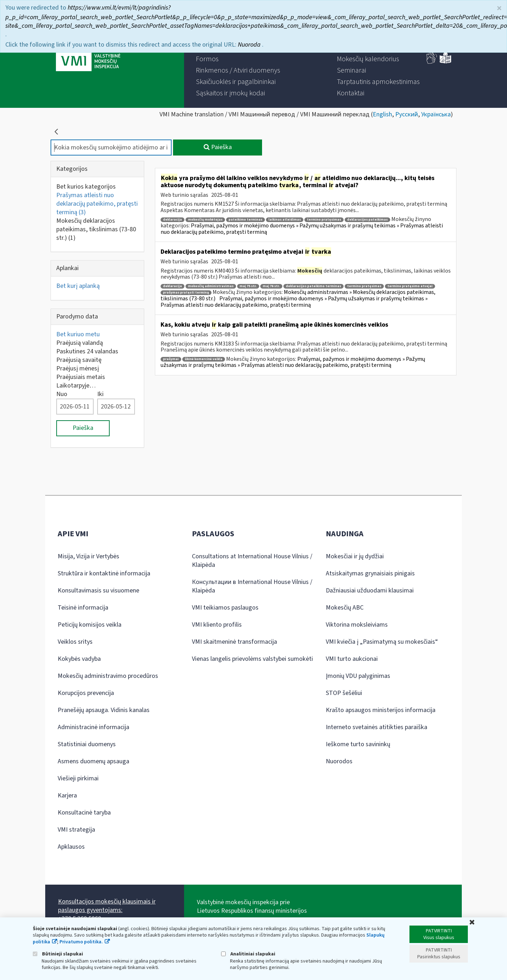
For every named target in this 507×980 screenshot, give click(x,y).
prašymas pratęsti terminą (186, 293)
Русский (407, 114)
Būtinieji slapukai (58, 954)
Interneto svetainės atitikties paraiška (377, 727)
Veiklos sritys (75, 642)
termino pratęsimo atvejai (410, 286)
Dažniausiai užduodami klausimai (370, 591)
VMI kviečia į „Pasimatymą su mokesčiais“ (382, 642)
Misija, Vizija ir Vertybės (88, 556)
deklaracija (173, 220)
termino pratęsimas (324, 220)
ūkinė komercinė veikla (204, 359)
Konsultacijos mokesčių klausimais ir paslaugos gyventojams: (107, 906)
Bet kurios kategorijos (86, 187)
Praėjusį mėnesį (78, 368)
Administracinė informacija (93, 727)
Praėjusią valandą (80, 343)
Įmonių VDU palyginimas (358, 676)
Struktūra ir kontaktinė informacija (104, 573)
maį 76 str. (271, 286)
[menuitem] (207, 59)
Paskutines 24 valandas (87, 351)
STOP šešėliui (344, 693)
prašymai (171, 359)
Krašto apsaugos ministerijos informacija (381, 710)
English (382, 114)
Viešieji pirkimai (78, 778)
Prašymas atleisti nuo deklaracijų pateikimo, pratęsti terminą (97, 204)
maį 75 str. (248, 286)
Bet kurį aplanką (78, 286)
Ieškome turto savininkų (358, 744)
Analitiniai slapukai (248, 954)
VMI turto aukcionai (352, 659)
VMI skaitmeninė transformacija (234, 642)
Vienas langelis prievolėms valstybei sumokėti (252, 659)
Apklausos (71, 847)
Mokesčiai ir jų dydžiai (355, 556)
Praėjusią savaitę (79, 360)
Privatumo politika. (81, 942)
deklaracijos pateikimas (367, 220)
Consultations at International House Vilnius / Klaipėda (252, 561)
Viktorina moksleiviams (357, 625)
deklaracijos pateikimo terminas (313, 286)
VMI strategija (76, 830)
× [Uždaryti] (499, 8)
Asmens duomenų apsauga (93, 761)
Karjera (67, 795)
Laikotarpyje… (76, 386)
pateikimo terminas (245, 220)
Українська (436, 114)
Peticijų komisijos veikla (90, 625)
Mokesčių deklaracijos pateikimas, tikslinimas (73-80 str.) (96, 229)
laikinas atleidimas (285, 220)
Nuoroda (250, 44)
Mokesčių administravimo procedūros (108, 676)
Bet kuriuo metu (78, 334)
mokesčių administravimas (211, 286)
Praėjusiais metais (81, 377)
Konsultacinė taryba (84, 813)
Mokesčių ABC (345, 608)
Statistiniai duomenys (87, 744)
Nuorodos (339, 761)
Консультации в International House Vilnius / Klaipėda (252, 586)
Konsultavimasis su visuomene (98, 591)
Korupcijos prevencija (86, 693)
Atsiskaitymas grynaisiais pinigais (370, 573)
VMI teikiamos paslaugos (225, 608)
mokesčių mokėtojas (205, 220)
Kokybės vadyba (79, 659)
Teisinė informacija (83, 608)
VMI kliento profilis (217, 625)
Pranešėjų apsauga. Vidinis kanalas (104, 710)
